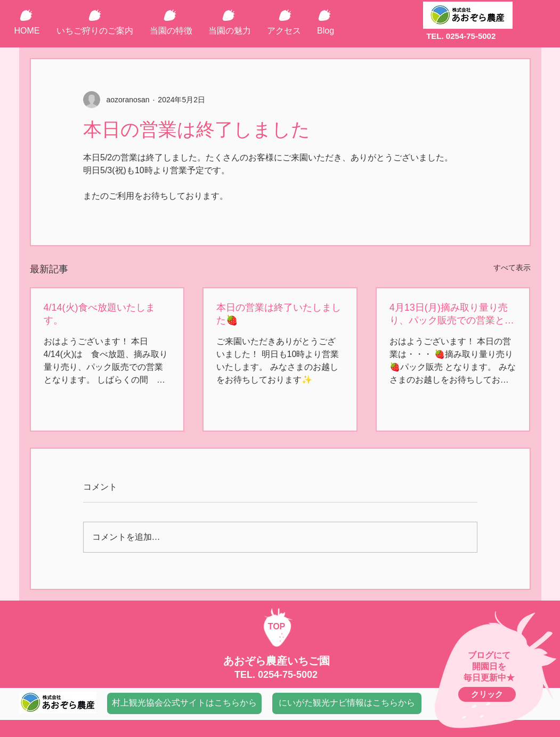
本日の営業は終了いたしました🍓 (279, 314)
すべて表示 (512, 268)
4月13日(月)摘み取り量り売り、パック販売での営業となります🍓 (452, 314)
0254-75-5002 (288, 675)
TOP (277, 626)
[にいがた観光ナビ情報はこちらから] (347, 703)
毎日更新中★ (489, 678)
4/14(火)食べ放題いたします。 (99, 314)
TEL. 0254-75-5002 (461, 36)
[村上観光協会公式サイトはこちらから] (184, 703)
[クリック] (487, 694)
